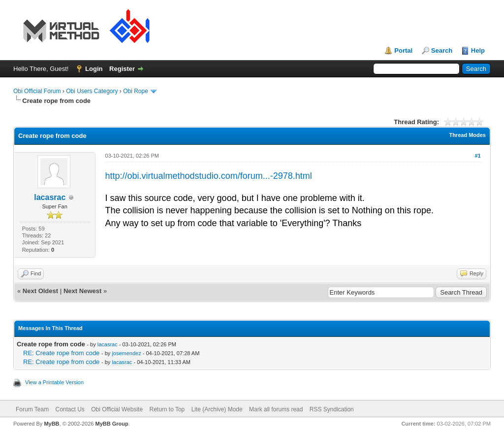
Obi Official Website (117, 409)
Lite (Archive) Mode (217, 409)
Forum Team (32, 409)
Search (442, 50)
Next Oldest (40, 291)
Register (122, 69)
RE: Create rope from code (61, 353)
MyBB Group (111, 424)
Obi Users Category (92, 91)
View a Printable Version (54, 382)
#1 (477, 156)
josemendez (126, 353)
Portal (403, 50)
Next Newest (82, 291)
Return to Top (167, 409)
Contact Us (70, 409)
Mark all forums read (276, 409)
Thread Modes (467, 135)
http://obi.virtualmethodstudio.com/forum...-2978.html (209, 176)
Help (478, 50)
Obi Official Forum (37, 91)
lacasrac (50, 197)
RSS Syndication (332, 409)
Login (94, 69)
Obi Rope (136, 91)
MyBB (51, 424)
